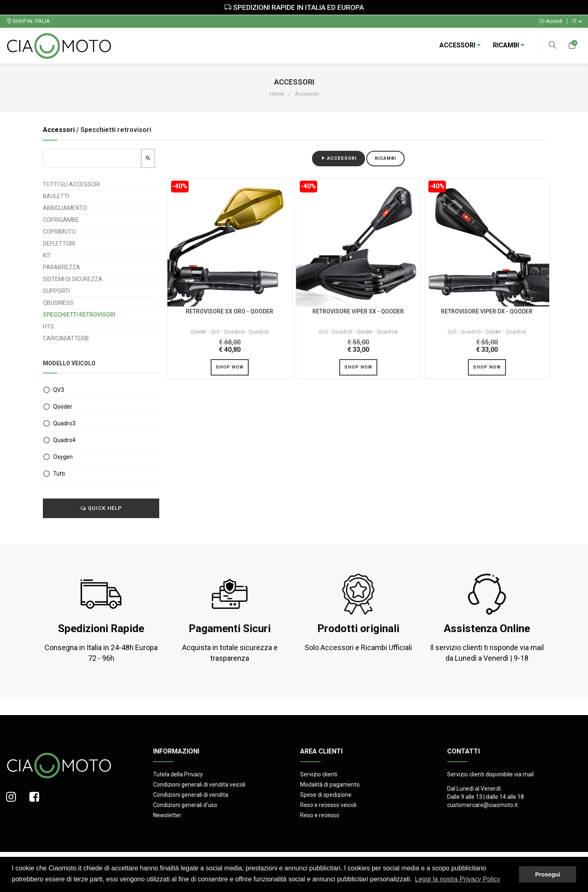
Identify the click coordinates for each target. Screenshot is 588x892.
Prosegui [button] (548, 874)
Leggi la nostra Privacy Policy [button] (458, 879)
